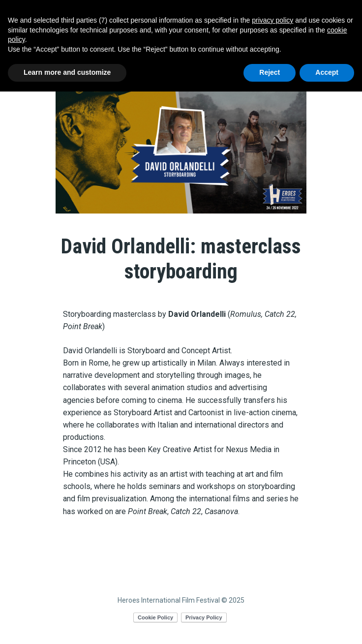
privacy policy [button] (272, 20)
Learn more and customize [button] (67, 72)
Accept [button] (327, 72)
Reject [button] (270, 72)
